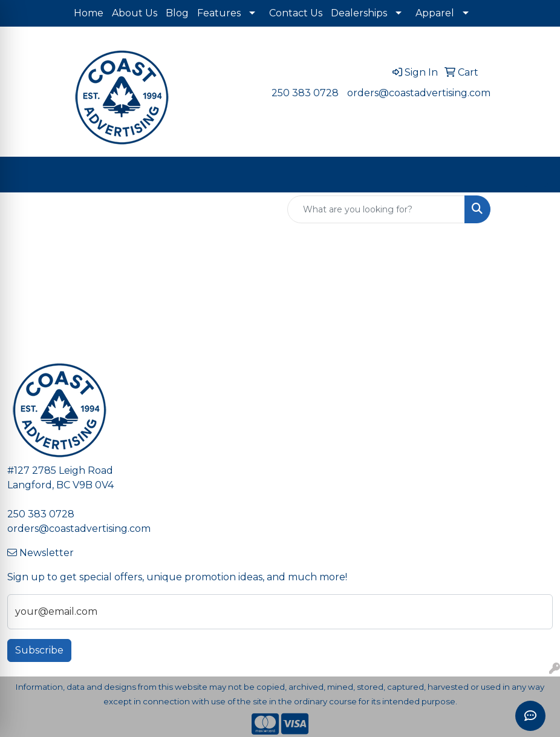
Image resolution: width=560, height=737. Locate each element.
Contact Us (296, 13)
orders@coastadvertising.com (419, 93)
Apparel (435, 13)
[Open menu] (536, 175)
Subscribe (39, 650)
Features (219, 13)
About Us (135, 13)
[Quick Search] (376, 209)
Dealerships (359, 13)
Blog (177, 13)
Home (89, 13)
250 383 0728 (305, 93)
